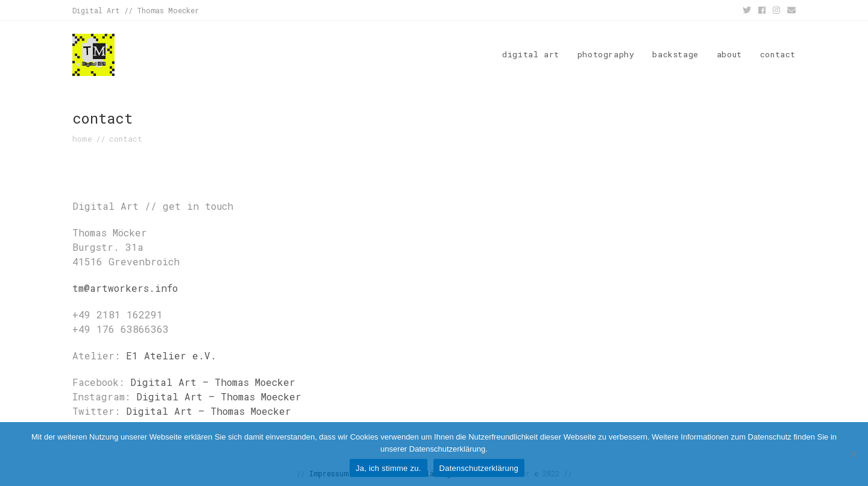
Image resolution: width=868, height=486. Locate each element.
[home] (82, 139)
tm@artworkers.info (125, 288)
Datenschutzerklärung (479, 468)
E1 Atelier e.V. (171, 355)
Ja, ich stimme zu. (388, 468)
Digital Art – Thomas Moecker (213, 382)
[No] (853, 454)
